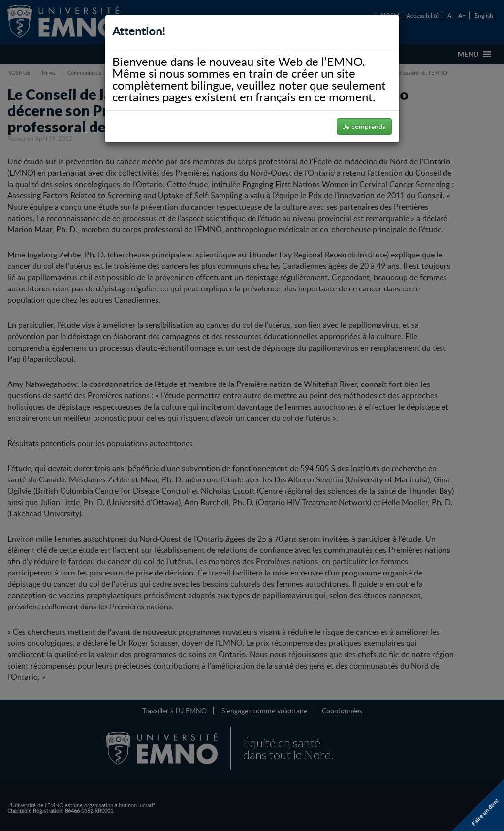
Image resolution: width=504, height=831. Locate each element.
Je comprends (364, 126)
